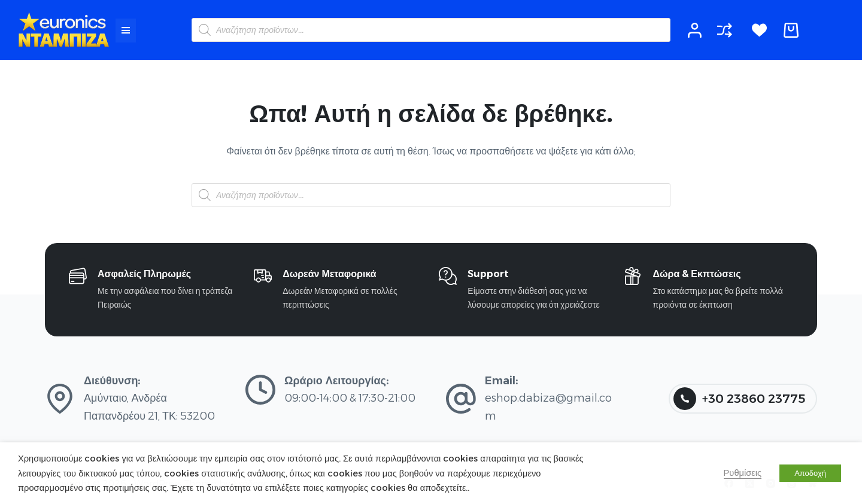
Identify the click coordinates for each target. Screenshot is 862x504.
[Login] (695, 30)
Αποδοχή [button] (810, 473)
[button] (126, 31)
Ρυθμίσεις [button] (743, 473)
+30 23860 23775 (739, 399)
